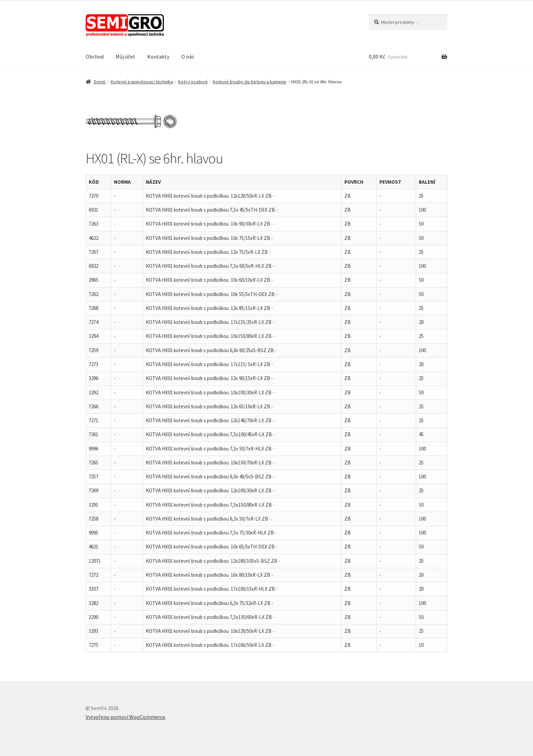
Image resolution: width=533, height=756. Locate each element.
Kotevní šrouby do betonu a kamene (250, 82)
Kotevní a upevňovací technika (142, 82)
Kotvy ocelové (193, 82)
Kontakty (158, 56)
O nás (188, 56)
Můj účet (125, 56)
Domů (100, 82)
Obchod (95, 56)
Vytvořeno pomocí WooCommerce (125, 717)
